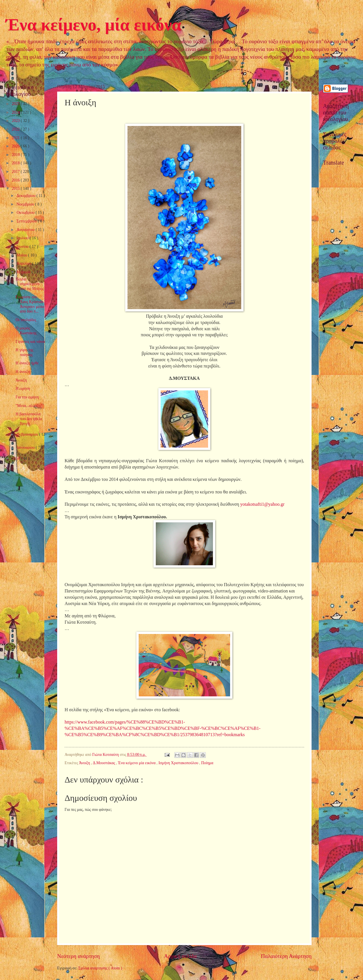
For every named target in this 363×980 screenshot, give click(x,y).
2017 (16, 172)
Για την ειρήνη (27, 397)
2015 (16, 188)
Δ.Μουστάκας (105, 763)
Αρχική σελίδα (180, 956)
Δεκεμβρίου (27, 196)
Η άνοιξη (23, 372)
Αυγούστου (26, 230)
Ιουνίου (23, 247)
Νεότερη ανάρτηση (78, 956)
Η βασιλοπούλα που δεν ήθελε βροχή (29, 419)
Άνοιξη (85, 763)
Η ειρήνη (23, 389)
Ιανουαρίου (26, 447)
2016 (16, 180)
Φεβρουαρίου (28, 434)
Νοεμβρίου (26, 204)
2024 (16, 112)
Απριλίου (24, 263)
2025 (16, 104)
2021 (16, 138)
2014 (16, 458)
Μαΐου (22, 255)
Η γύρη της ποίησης (24, 352)
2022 (16, 129)
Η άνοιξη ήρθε (27, 363)
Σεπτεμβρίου (27, 221)
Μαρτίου (24, 272)
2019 (16, 155)
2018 (16, 163)
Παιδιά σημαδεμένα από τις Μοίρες (30, 284)
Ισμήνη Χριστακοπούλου (179, 763)
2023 (16, 121)
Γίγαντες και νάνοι (30, 342)
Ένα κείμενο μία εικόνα (137, 763)
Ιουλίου (23, 238)
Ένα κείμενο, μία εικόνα (93, 25)
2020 (16, 146)
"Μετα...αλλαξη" (29, 406)
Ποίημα (207, 763)
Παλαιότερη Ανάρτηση (286, 956)
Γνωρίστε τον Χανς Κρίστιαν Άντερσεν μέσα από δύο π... (30, 304)
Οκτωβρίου (26, 213)
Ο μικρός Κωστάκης (26, 331)
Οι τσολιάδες (26, 320)
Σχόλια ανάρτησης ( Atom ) (100, 968)
